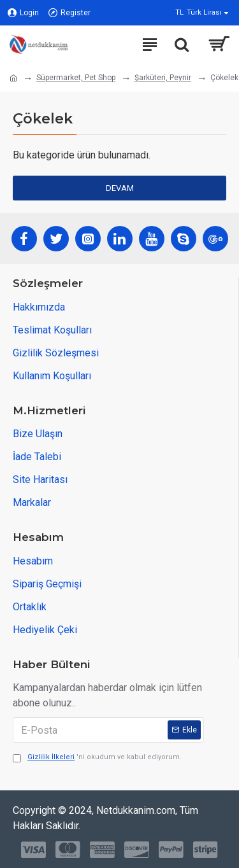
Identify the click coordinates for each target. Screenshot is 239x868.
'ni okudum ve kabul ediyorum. (97, 758)
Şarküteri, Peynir (163, 78)
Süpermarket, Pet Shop (76, 78)
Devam (120, 188)
